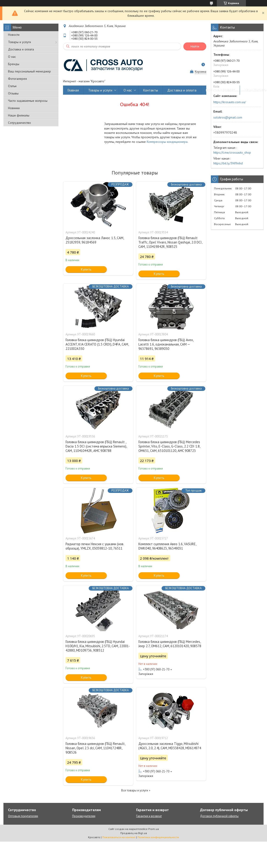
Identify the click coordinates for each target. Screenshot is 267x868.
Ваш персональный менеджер (29, 71)
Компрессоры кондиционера (167, 142)
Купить (86, 269)
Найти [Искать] (195, 46)
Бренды (14, 64)
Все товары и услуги (135, 790)
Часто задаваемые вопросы (28, 101)
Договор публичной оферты (219, 816)
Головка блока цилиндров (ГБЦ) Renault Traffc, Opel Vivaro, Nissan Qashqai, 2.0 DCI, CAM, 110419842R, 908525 (170, 242)
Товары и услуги (19, 42)
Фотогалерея (17, 79)
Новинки (14, 108)
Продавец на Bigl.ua (134, 833)
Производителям (84, 816)
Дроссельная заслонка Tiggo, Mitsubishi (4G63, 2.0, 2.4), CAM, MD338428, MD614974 (170, 746)
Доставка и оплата (21, 49)
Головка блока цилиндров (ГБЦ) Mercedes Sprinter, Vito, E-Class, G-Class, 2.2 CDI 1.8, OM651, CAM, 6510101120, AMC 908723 (169, 446)
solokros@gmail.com (228, 117)
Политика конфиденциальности (158, 837)
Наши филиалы (19, 115)
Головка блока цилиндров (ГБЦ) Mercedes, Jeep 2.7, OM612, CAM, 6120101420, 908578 (170, 644)
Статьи (12, 86)
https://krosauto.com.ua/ (230, 102)
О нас (12, 57)
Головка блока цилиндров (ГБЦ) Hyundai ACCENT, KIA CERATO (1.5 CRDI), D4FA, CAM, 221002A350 (97, 344)
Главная (73, 90)
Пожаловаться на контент (119, 837)
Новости (14, 35)
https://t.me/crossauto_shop (232, 152)
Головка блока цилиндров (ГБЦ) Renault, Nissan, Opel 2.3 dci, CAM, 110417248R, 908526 (95, 748)
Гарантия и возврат (220, 90)
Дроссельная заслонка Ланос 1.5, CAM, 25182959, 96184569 (95, 240)
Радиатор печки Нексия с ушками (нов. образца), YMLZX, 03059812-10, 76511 (95, 546)
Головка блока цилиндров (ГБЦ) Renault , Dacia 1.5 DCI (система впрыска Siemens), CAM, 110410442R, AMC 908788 (96, 446)
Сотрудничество (19, 123)
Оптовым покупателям (23, 816)
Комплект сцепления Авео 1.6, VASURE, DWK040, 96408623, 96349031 (167, 546)
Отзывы (13, 93)
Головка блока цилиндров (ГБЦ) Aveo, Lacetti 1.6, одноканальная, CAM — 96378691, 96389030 (166, 344)
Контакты (151, 90)
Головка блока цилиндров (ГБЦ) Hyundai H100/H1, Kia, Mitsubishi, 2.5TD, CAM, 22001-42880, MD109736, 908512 (98, 646)
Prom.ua (154, 829)
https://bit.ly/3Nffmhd (228, 163)
